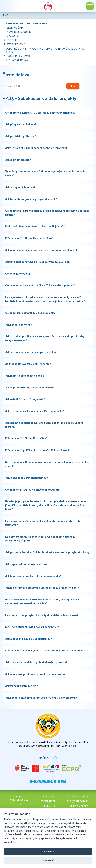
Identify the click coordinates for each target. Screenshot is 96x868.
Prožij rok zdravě (18, 56)
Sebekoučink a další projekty (27, 24)
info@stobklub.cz (18, 800)
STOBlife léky (16, 44)
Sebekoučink (15, 28)
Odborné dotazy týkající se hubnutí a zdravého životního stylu (45, 50)
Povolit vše (48, 852)
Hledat (73, 86)
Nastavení (48, 860)
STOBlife (12, 40)
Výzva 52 (13, 36)
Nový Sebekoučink (19, 32)
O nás (18, 805)
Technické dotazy (18, 60)
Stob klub (48, 6)
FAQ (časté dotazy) (78, 801)
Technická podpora (78, 796)
